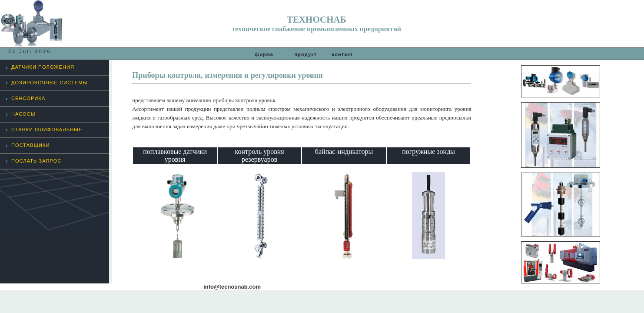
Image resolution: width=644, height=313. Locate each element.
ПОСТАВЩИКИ (31, 145)
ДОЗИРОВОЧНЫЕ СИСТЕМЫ (49, 83)
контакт (343, 54)
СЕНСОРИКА (28, 98)
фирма (268, 54)
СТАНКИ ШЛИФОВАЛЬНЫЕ (47, 130)
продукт (305, 54)
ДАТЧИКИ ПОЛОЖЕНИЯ (43, 67)
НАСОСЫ (23, 114)
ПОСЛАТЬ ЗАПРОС (37, 161)
